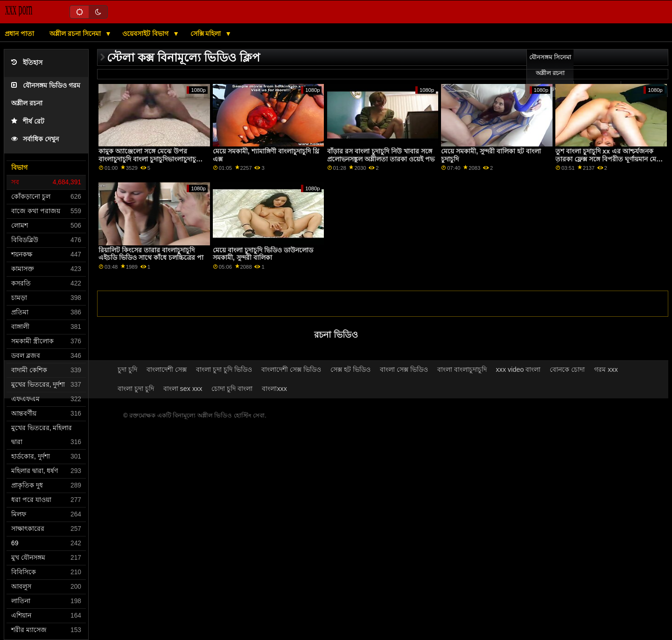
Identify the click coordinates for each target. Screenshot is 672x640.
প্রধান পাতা (19, 34)
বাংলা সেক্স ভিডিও (404, 369)
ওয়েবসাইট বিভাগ (146, 34)
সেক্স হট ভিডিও (350, 369)
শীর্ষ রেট (28, 122)
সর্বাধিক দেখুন (35, 139)
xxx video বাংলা (518, 369)
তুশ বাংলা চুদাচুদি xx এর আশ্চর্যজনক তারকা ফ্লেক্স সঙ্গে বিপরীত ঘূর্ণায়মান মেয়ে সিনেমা (609, 159)
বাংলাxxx (274, 389)
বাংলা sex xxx (183, 389)
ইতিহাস (27, 63)
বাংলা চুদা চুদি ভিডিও (224, 369)
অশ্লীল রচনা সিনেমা (76, 34)
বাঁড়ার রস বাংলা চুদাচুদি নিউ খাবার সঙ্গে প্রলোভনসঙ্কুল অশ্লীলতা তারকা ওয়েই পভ (381, 155)
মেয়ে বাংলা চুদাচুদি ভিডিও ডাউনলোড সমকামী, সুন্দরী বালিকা (263, 254)
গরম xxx (606, 369)
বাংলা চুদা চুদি (136, 389)
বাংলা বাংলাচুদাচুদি (462, 369)
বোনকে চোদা (567, 369)
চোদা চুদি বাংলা (232, 389)
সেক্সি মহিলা (207, 34)
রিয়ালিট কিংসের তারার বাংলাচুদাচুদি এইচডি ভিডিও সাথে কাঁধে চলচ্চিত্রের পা (151, 254)
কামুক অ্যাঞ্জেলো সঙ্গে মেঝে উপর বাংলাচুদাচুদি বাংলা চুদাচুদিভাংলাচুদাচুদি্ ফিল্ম (150, 159)
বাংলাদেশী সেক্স (167, 369)
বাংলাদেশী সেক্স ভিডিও (291, 369)
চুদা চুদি (127, 369)
